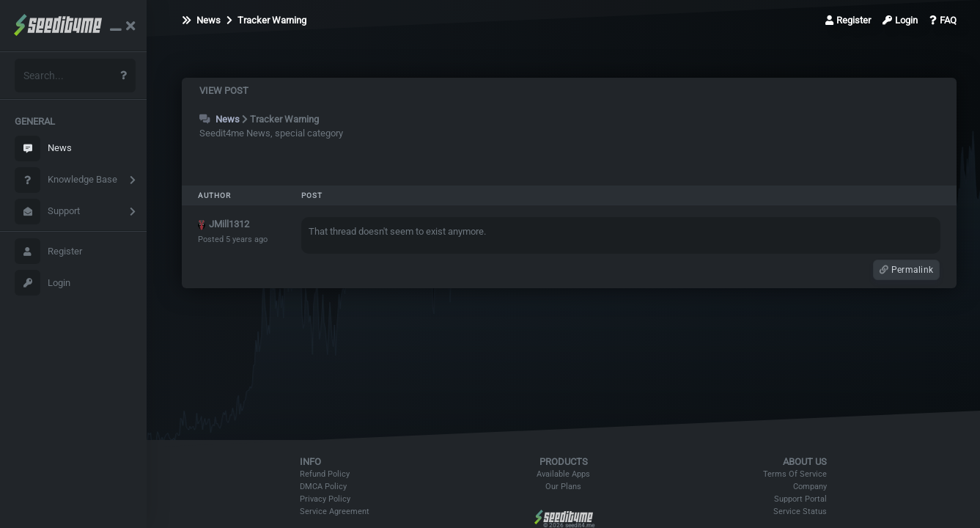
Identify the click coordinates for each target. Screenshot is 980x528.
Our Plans (563, 487)
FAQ (943, 20)
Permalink (906, 270)
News (43, 148)
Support (47, 212)
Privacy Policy (325, 499)
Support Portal (800, 499)
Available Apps (563, 474)
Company (810, 487)
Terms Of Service (795, 474)
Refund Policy (325, 474)
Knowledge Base (66, 180)
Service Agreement (335, 511)
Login (43, 283)
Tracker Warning (266, 20)
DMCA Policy (323, 487)
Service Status (800, 511)
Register (48, 251)
